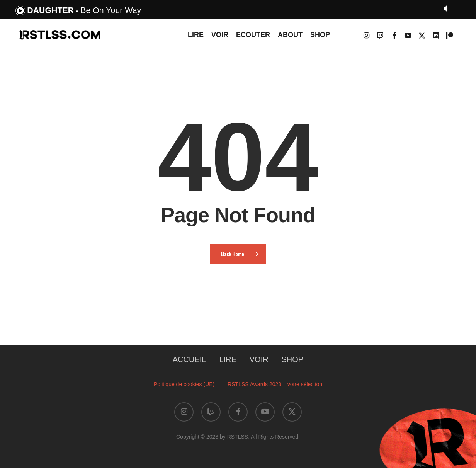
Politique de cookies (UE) (184, 384)
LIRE (228, 359)
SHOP (293, 359)
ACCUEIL (190, 359)
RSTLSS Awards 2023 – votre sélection (275, 384)
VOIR (259, 359)
